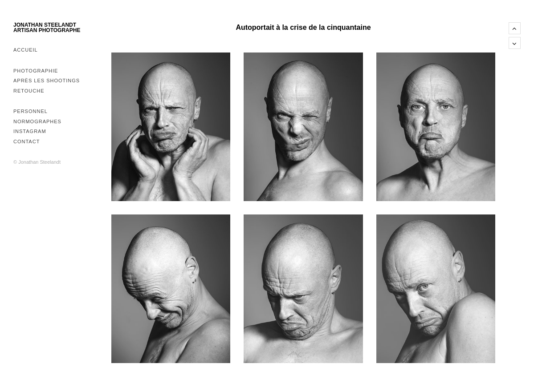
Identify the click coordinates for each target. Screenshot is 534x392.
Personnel (31, 111)
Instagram (30, 131)
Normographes (37, 121)
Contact (26, 141)
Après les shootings (47, 81)
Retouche (29, 91)
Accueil (26, 50)
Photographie (36, 71)
